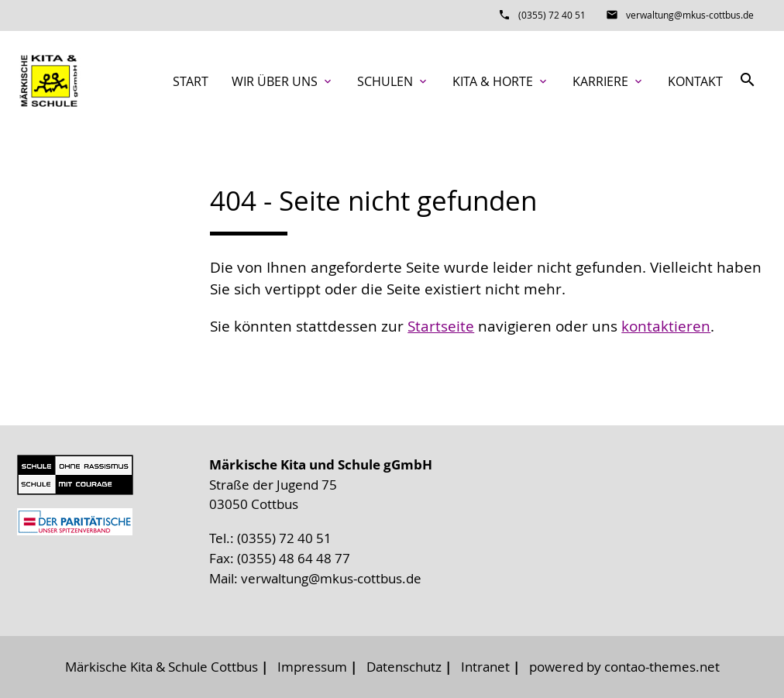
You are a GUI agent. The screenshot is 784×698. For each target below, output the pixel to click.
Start (191, 81)
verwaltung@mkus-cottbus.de (690, 15)
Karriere (609, 81)
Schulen (393, 81)
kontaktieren (666, 326)
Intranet (485, 667)
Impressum (312, 667)
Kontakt (695, 81)
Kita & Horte (501, 81)
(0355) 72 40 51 (552, 15)
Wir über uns (283, 81)
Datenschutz (404, 667)
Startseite (441, 326)
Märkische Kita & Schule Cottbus (162, 667)
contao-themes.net (662, 667)
